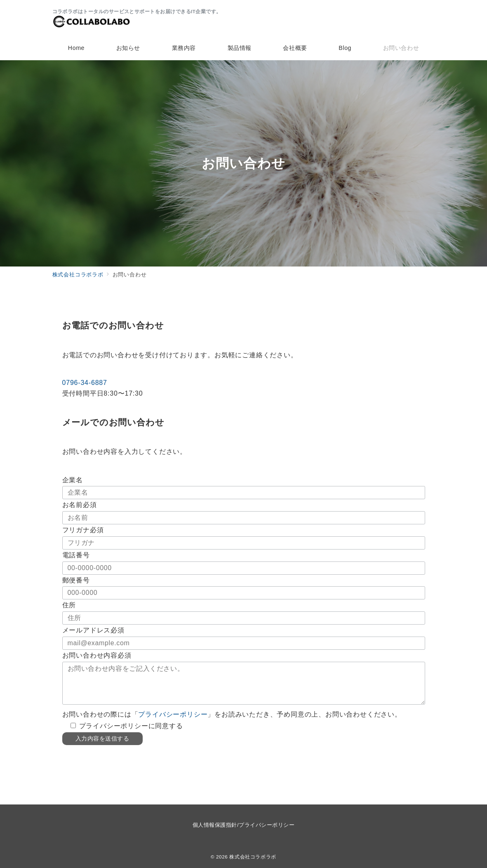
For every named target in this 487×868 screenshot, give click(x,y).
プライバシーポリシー (173, 714)
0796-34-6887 (85, 383)
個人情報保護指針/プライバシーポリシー (243, 825)
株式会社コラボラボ (253, 857)
